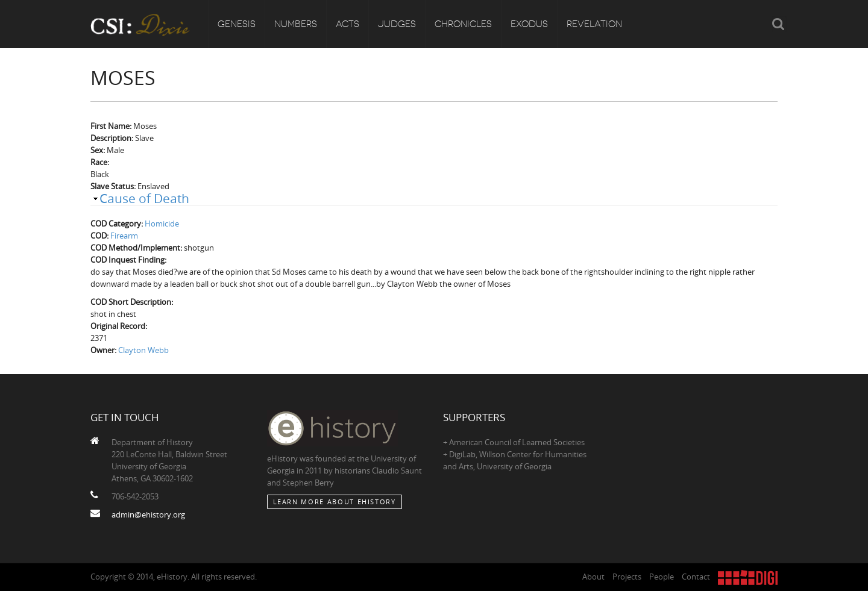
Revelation (594, 24)
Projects (627, 577)
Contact (696, 577)
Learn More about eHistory (335, 502)
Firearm (124, 236)
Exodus (529, 24)
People (662, 577)
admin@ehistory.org (148, 514)
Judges (397, 24)
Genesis (237, 24)
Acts (348, 24)
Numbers (296, 24)
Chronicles (463, 24)
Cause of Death (144, 198)
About (593, 577)
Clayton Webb (143, 350)
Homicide (162, 224)
